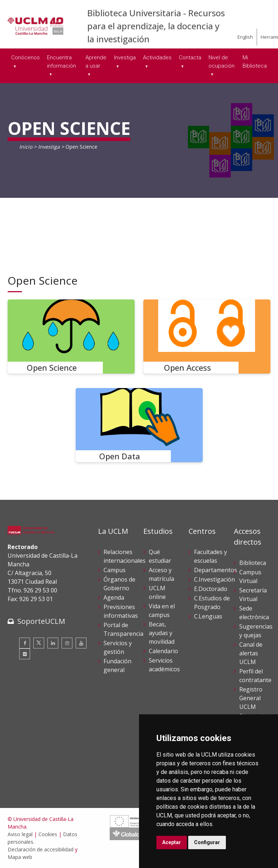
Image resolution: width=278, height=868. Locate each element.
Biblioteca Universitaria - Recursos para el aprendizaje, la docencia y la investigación (156, 26)
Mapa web (20, 857)
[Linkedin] (53, 643)
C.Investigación (214, 579)
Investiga (49, 147)
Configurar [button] (207, 842)
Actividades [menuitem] (157, 58)
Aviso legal (20, 834)
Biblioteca (253, 563)
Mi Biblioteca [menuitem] (255, 62)
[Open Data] (139, 425)
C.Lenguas (208, 616)
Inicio (26, 147)
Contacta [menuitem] (190, 58)
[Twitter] (39, 643)
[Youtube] (81, 643)
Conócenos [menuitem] (26, 58)
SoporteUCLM (41, 621)
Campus (115, 570)
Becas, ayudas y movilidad (162, 633)
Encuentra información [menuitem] (62, 62)
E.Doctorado (211, 589)
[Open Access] (207, 337)
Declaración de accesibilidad (41, 849)
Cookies (48, 834)
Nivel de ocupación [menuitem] (222, 62)
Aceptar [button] (172, 842)
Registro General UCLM (251, 698)
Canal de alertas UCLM (251, 653)
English (245, 37)
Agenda (114, 597)
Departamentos (216, 570)
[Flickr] (25, 654)
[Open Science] (71, 337)
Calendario (163, 651)
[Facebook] (25, 643)
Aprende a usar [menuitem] (96, 62)
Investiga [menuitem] (125, 58)
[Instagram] (67, 643)
